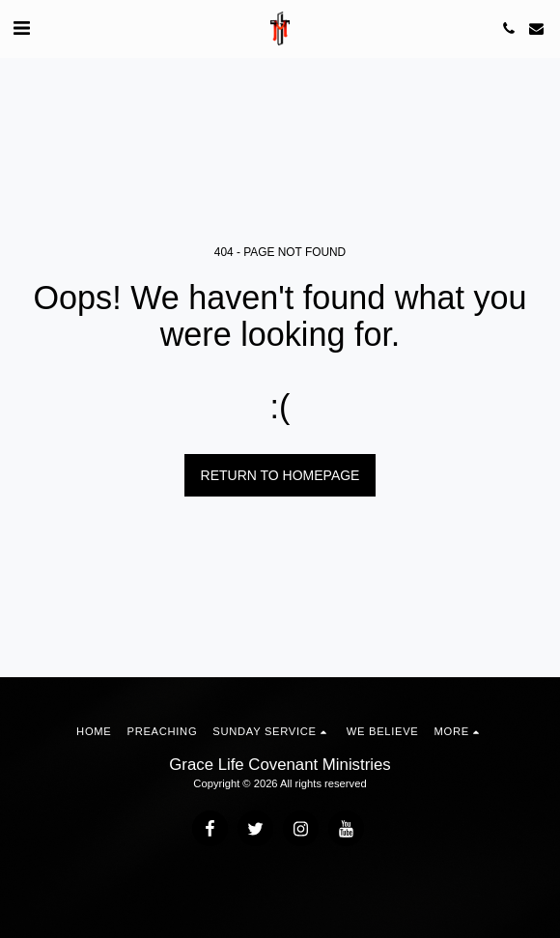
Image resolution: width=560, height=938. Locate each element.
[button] (21, 28)
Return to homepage (280, 475)
